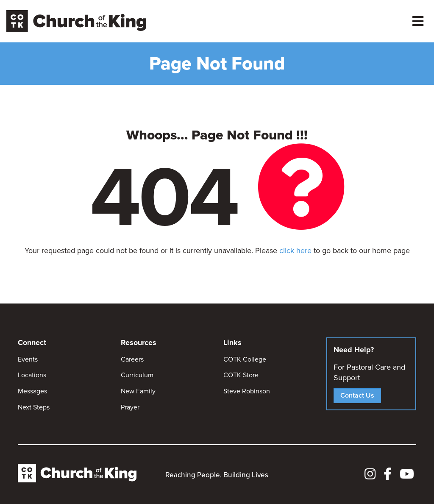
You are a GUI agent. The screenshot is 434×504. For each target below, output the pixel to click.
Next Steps (34, 407)
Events (28, 359)
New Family (138, 391)
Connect (32, 342)
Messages (32, 391)
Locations (32, 375)
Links (232, 342)
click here (295, 251)
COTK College (245, 359)
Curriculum (137, 375)
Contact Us (357, 395)
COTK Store (241, 375)
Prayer (130, 407)
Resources (139, 342)
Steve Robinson (247, 391)
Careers (132, 359)
